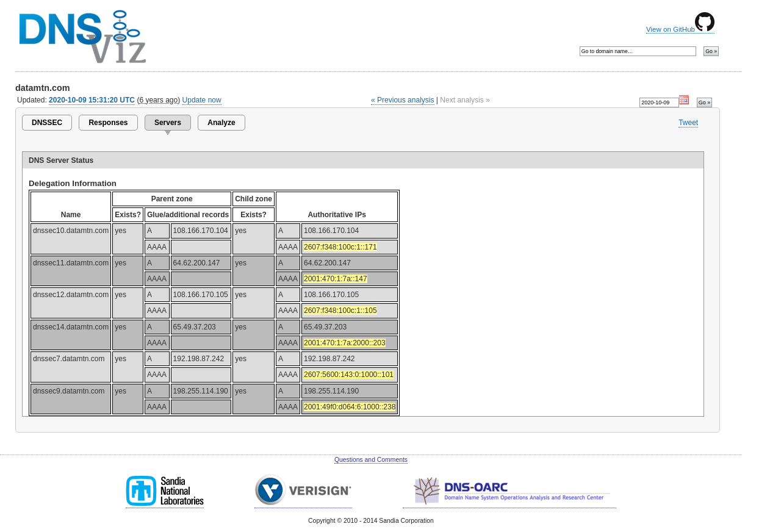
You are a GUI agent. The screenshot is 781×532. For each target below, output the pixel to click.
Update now (202, 100)
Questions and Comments (371, 460)
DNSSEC (47, 123)
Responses (108, 123)
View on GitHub (680, 29)
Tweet (688, 123)
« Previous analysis (403, 100)
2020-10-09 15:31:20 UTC (92, 100)
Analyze (221, 123)
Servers (168, 123)
